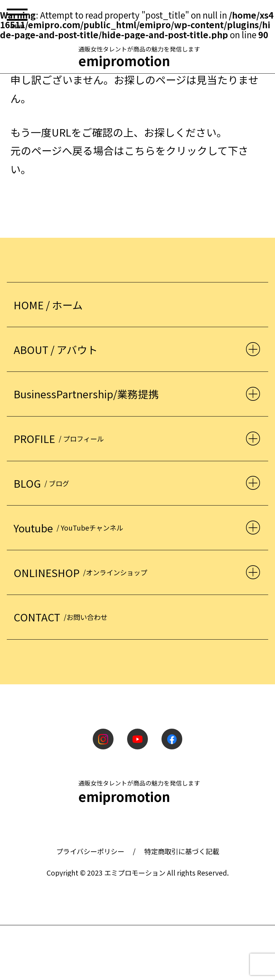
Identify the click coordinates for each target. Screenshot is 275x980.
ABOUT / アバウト (56, 349)
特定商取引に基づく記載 (182, 851)
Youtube (70, 528)
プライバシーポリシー (90, 851)
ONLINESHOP (82, 573)
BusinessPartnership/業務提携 (86, 394)
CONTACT (62, 617)
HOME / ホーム (48, 305)
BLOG (43, 483)
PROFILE (60, 439)
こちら (140, 150)
